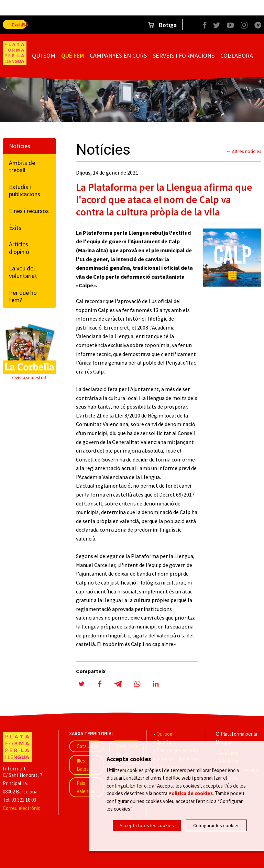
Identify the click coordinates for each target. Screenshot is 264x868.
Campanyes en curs (118, 55)
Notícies (20, 146)
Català (19, 24)
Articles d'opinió (19, 248)
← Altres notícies (244, 151)
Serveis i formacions (184, 55)
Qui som (44, 55)
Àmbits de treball (22, 166)
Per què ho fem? (23, 296)
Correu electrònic (21, 808)
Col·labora (237, 55)
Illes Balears (85, 765)
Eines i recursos (29, 211)
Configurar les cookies (216, 825)
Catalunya (87, 746)
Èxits (15, 228)
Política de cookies (191, 793)
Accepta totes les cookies (147, 825)
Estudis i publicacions (25, 191)
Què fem (73, 55)
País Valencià (85, 787)
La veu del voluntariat (23, 272)
